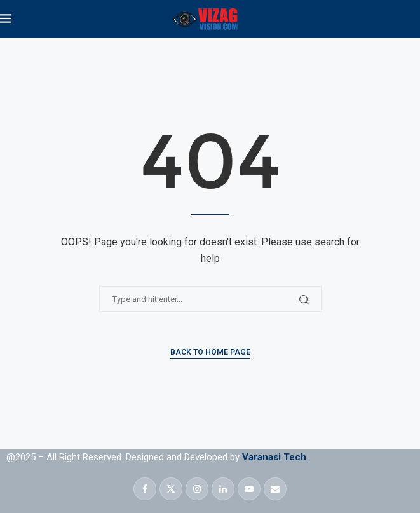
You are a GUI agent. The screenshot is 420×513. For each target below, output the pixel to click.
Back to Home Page (210, 352)
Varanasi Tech (274, 457)
